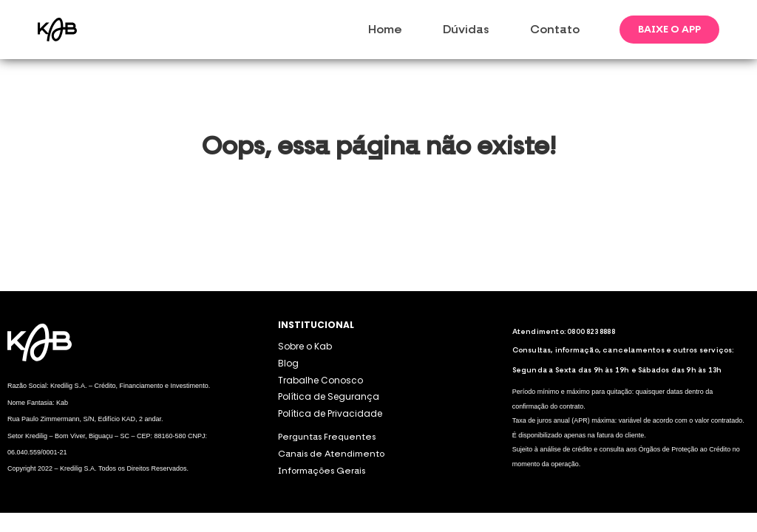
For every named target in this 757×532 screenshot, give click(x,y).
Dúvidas (466, 30)
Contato (555, 30)
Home (385, 30)
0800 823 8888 (591, 332)
